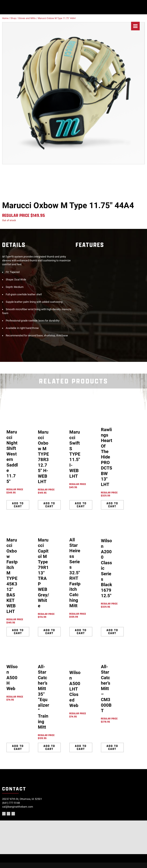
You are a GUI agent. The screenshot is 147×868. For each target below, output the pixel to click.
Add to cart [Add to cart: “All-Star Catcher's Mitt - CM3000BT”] (112, 747)
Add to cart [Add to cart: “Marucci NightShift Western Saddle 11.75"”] (18, 505)
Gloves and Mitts (27, 18)
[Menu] (135, 26)
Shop (13, 18)
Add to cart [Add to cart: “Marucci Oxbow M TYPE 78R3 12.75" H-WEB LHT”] (49, 505)
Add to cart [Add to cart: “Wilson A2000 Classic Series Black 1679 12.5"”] (112, 632)
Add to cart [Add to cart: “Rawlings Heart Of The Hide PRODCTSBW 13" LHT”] (112, 505)
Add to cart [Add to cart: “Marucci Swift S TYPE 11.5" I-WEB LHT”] (81, 505)
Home (5, 18)
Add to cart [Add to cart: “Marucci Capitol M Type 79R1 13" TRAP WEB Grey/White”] (49, 632)
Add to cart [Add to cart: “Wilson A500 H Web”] (18, 747)
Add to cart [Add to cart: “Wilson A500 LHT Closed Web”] (81, 747)
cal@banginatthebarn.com (18, 807)
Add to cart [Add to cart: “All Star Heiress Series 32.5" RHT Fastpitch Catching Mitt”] (81, 632)
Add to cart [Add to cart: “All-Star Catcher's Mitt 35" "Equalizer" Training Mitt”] (49, 747)
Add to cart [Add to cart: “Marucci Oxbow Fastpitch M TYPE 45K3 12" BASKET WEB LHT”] (18, 632)
